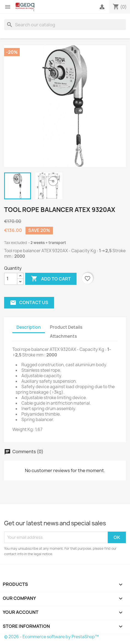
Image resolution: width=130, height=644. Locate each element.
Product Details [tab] (66, 327)
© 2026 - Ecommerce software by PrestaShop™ (51, 637)
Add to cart (51, 279)
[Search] (65, 25)
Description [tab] (29, 327)
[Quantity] (11, 279)
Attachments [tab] (63, 336)
